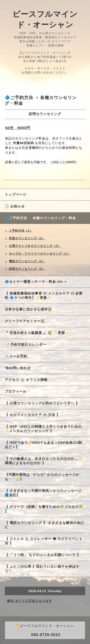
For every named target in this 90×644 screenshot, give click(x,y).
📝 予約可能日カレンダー (26, 344)
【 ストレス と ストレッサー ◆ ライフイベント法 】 (44, 541)
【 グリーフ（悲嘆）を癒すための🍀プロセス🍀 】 (44, 509)
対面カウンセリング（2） (27, 238)
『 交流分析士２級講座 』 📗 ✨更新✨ (37, 333)
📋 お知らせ (17, 206)
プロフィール (16, 391)
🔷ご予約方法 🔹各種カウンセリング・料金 (40, 218)
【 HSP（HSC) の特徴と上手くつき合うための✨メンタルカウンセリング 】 (43, 429)
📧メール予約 (16, 356)
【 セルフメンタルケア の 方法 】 (32, 415)
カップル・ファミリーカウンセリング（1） (39, 254)
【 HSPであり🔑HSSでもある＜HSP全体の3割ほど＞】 (43, 445)
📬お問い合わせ (18, 368)
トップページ (16, 194)
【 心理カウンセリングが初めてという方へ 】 (42, 403)
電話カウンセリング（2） (27, 261)
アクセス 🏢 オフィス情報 (26, 380)
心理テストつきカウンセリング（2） (35, 246)
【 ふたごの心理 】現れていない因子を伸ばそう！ (42, 569)
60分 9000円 (18, 128)
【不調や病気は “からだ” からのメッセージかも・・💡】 (42, 477)
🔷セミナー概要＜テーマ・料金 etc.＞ (36, 282)
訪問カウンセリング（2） (27, 269)
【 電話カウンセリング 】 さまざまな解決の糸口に (44, 525)
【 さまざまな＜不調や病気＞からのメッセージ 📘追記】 (43, 493)
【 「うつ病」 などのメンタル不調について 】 (43, 555)
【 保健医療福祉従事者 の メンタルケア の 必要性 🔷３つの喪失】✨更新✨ (44, 295)
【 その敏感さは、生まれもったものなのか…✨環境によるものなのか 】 (44, 461)
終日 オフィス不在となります (30, 601)
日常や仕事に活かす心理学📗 (29, 309)
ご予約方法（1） (21, 231)
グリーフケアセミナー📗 (25, 321)
